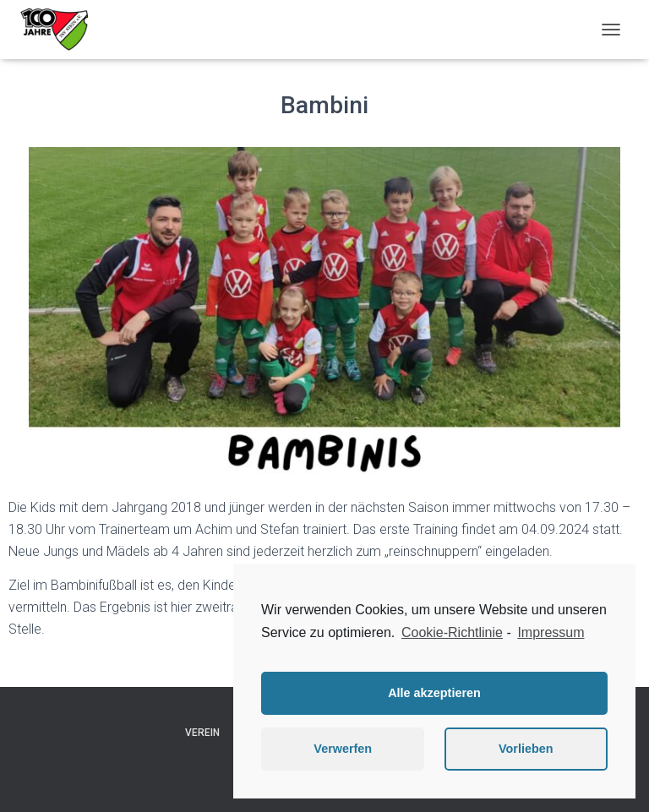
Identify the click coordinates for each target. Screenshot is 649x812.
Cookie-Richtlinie (452, 632)
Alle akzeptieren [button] (434, 693)
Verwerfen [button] (343, 749)
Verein (202, 733)
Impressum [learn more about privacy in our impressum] (551, 632)
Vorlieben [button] (526, 749)
